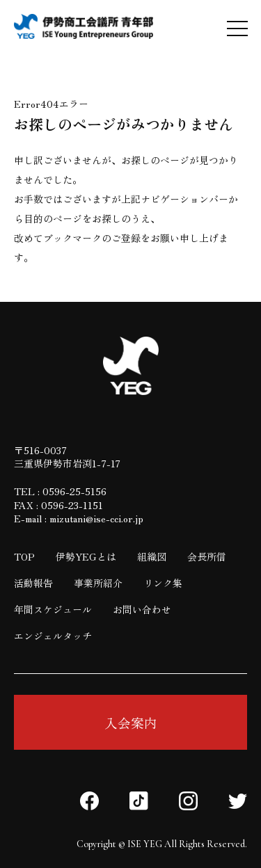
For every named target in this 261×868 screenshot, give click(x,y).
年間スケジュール (53, 609)
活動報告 (33, 583)
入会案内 (131, 722)
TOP (24, 556)
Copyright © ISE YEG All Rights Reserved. (162, 844)
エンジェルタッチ (53, 636)
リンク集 (163, 583)
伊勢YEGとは (86, 556)
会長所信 (207, 556)
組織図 (152, 556)
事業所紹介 (98, 583)
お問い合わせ (142, 609)
